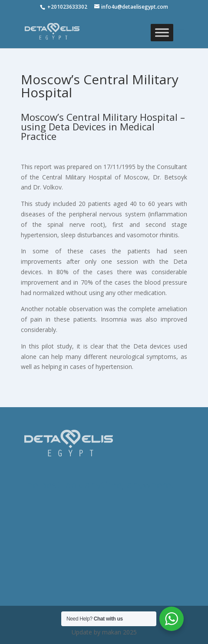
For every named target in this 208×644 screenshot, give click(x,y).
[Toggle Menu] (162, 32)
